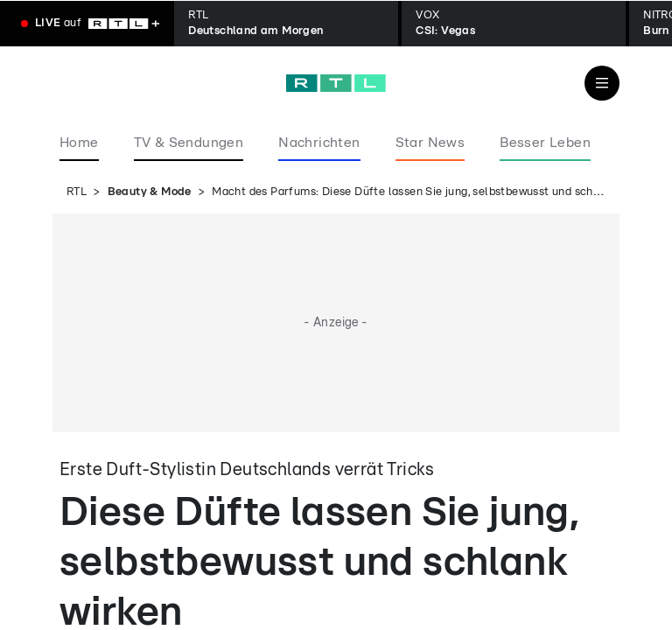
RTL (77, 192)
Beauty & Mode (150, 192)
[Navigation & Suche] (602, 83)
